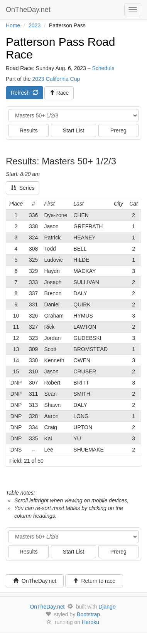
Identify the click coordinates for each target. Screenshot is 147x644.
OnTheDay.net (29, 10)
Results (29, 130)
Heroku (90, 622)
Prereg (118, 130)
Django (107, 607)
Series (23, 188)
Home (13, 25)
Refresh (24, 93)
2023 (35, 25)
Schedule (103, 68)
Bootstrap (88, 614)
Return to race (94, 581)
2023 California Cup (56, 79)
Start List (73, 130)
